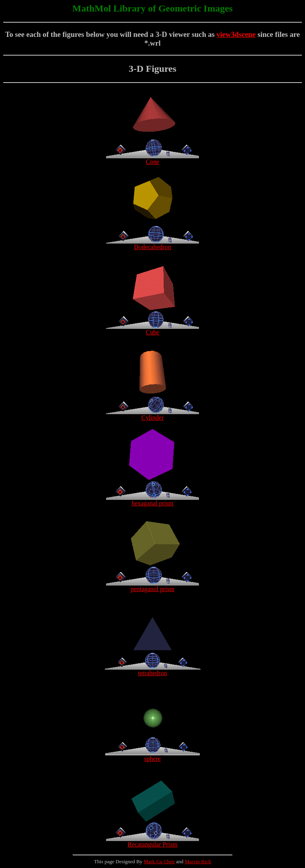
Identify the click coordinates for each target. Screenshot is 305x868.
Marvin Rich (198, 861)
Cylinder (152, 415)
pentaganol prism (152, 586)
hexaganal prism (152, 500)
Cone (152, 159)
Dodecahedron (152, 244)
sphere (152, 756)
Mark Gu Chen (159, 861)
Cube (152, 329)
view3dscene (236, 34)
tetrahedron (153, 670)
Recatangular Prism (152, 842)
